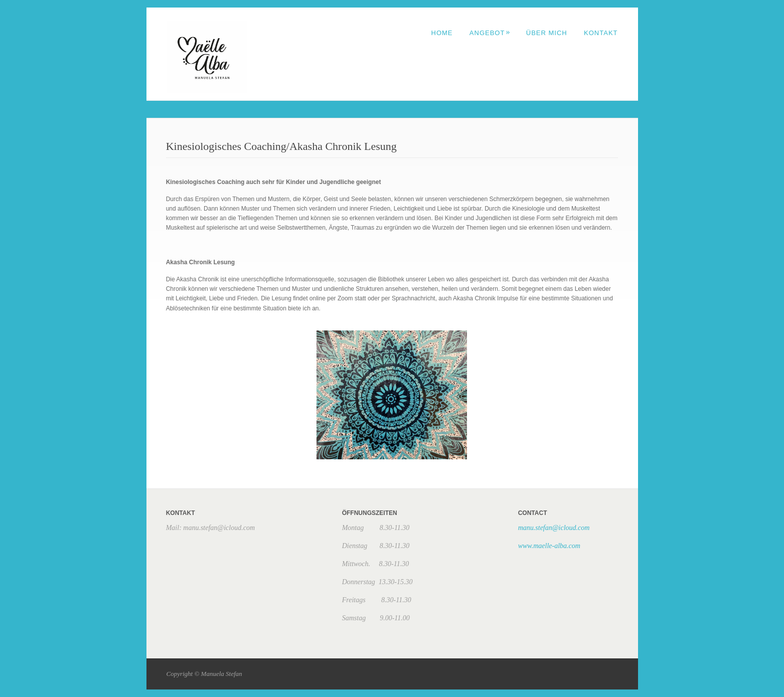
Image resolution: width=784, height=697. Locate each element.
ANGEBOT (490, 33)
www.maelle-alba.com (549, 546)
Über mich (547, 33)
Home (442, 33)
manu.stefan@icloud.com (554, 528)
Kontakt (601, 33)
